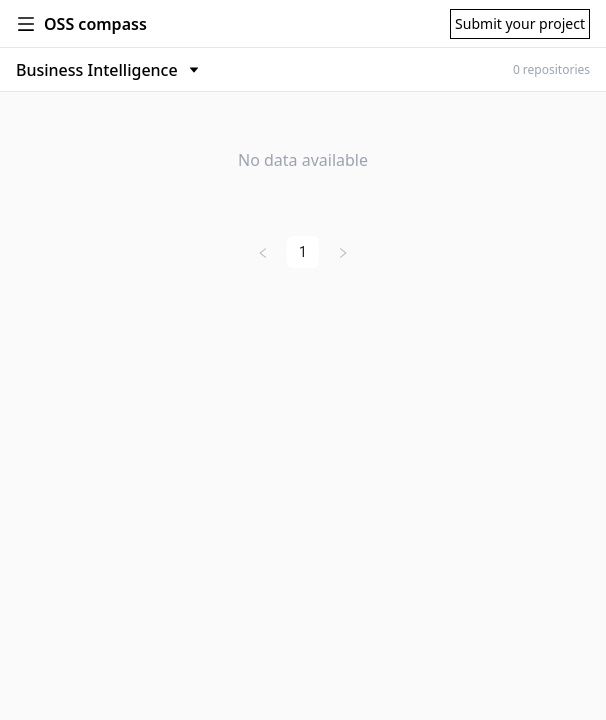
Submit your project (520, 23)
